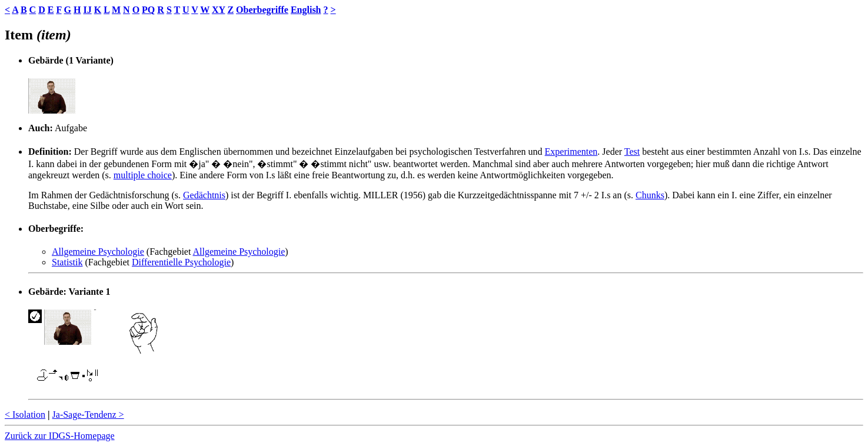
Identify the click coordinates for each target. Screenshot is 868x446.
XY (219, 10)
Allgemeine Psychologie (98, 252)
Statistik (67, 262)
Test (632, 152)
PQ (148, 10)
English (306, 10)
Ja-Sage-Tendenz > (88, 415)
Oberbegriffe (262, 10)
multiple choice (143, 175)
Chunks (650, 195)
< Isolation (25, 415)
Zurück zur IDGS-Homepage (60, 436)
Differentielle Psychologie (181, 262)
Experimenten (571, 152)
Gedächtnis (204, 195)
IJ (87, 10)
